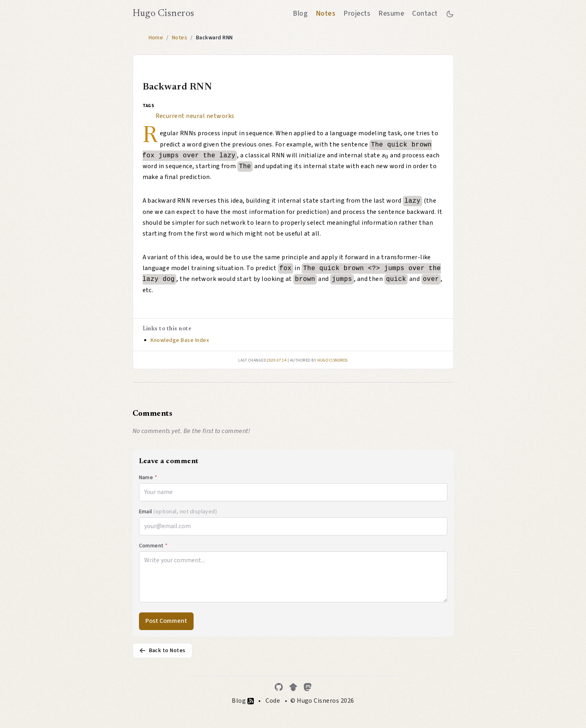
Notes (326, 13)
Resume (391, 13)
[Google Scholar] (293, 687)
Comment (153, 546)
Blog (300, 13)
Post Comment (166, 621)
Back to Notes (162, 651)
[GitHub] (279, 687)
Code (273, 701)
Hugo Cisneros (163, 14)
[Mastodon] (308, 687)
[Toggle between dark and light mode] (450, 14)
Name (148, 478)
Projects (357, 13)
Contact (425, 13)
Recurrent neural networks (195, 116)
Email (178, 512)
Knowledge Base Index (180, 340)
